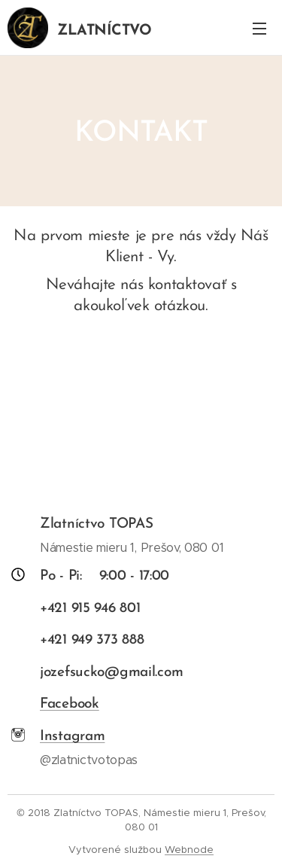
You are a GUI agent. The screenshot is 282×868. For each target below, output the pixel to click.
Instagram (72, 737)
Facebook (70, 705)
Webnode (189, 850)
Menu (259, 29)
